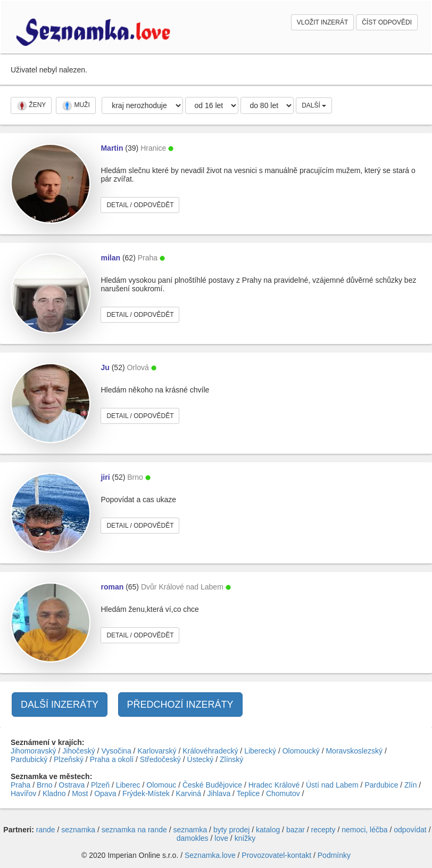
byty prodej (231, 830)
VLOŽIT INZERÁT (322, 22)
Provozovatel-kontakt (276, 855)
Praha (20, 785)
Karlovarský (157, 751)
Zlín (410, 785)
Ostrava (72, 785)
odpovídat (410, 830)
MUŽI (76, 105)
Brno (45, 785)
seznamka (78, 830)
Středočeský (160, 759)
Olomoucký (301, 751)
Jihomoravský (34, 751)
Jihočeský (78, 751)
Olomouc (161, 785)
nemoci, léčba (364, 830)
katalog (268, 830)
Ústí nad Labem (332, 785)
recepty (323, 830)
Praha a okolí (112, 759)
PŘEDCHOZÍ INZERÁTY (180, 705)
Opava (105, 793)
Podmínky (334, 855)
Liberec (128, 785)
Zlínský (231, 759)
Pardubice (381, 785)
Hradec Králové (274, 785)
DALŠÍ (314, 105)
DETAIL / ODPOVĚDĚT (140, 205)
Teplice (248, 793)
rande (46, 830)
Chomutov (283, 793)
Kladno (54, 793)
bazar (296, 830)
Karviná (188, 793)
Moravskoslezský (354, 751)
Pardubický (29, 759)
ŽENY (31, 105)
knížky (245, 838)
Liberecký (260, 751)
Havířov (23, 793)
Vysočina (116, 751)
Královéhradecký (210, 751)
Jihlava (219, 793)
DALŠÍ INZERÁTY (60, 705)
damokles (193, 838)
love (221, 838)
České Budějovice (212, 785)
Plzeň (100, 785)
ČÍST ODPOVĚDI (387, 22)
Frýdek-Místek (146, 793)
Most (80, 793)
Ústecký (201, 759)
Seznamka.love (210, 855)
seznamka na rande (134, 830)
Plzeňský (69, 759)
